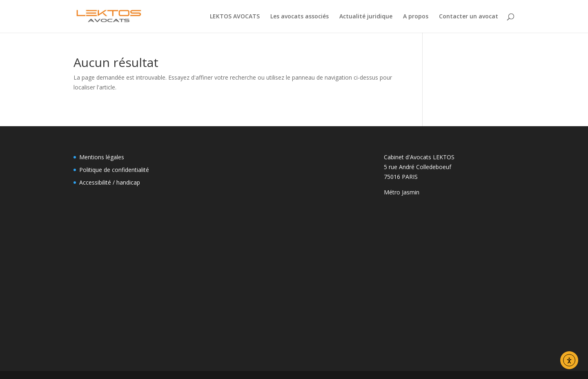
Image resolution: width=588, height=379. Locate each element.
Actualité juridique (366, 17)
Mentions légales (102, 157)
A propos (416, 17)
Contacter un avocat (469, 17)
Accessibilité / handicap (110, 182)
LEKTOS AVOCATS (235, 17)
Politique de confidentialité (114, 170)
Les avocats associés (300, 17)
